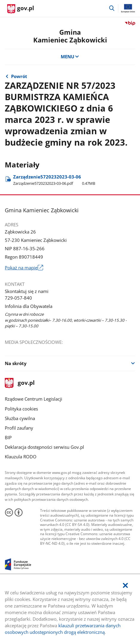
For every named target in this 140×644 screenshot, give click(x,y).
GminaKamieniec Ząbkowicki (70, 36)
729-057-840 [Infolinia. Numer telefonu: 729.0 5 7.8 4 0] (18, 298)
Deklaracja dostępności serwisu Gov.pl (44, 447)
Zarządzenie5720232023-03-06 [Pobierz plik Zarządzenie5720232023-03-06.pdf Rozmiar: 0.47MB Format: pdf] (54, 180)
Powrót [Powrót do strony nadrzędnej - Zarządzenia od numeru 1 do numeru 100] (19, 76)
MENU (70, 57)
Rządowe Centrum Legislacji (34, 399)
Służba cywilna (20, 418)
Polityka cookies (21, 409)
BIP (8, 437)
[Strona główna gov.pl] (21, 9)
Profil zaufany (19, 428)
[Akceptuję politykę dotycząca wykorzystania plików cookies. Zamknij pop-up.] (125, 586)
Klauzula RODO (21, 457)
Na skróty (16, 363)
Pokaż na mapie (24, 268)
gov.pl (20, 383)
